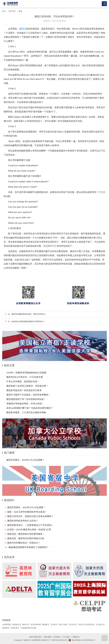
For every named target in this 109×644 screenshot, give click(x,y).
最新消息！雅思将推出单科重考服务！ (25, 534)
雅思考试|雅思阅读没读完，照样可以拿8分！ (29, 314)
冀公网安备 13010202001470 (82, 640)
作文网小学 (100, 625)
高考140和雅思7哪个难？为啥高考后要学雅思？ (30, 408)
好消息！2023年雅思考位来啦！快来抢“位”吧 (28, 529)
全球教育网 (7, 625)
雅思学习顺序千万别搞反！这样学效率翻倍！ (28, 395)
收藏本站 (76, 637)
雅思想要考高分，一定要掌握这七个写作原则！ (29, 525)
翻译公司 (26, 625)
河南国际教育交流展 (29, 628)
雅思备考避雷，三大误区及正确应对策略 (26, 412)
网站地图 (48, 637)
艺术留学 (54, 625)
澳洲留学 (46, 625)
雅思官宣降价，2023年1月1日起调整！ (25, 460)
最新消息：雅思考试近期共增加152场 (24, 538)
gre (19, 217)
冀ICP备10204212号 (60, 640)
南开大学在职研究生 (87, 625)
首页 (4, 11)
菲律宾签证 (15, 628)
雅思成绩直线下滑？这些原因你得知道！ (26, 399)
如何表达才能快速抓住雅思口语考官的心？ (28, 321)
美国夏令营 (17, 625)
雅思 (20, 11)
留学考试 (12, 11)
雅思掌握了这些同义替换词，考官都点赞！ (27, 386)
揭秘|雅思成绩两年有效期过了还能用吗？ (27, 547)
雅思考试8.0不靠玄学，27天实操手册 (25, 377)
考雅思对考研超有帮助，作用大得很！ (25, 404)
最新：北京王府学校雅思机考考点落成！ (26, 512)
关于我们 (67, 637)
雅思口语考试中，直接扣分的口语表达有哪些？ (29, 516)
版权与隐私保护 (36, 637)
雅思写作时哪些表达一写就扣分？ (22, 543)
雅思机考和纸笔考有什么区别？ (21, 521)
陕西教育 (6, 628)
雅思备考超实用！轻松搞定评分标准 (24, 390)
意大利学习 (73, 625)
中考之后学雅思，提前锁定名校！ (23, 381)
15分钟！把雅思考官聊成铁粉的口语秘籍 (26, 373)
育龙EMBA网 (36, 625)
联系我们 (57, 637)
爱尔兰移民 (63, 625)
